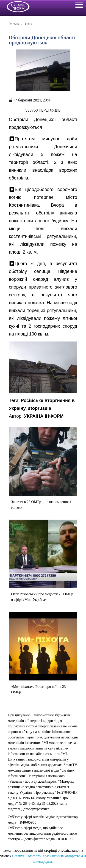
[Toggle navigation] (79, 6)
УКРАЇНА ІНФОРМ (44, 416)
